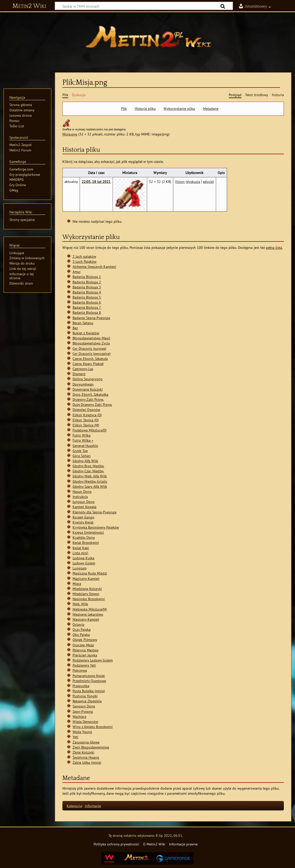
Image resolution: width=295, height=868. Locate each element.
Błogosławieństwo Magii (91, 338)
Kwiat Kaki (81, 548)
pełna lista (274, 247)
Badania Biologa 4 (87, 292)
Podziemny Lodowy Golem (93, 660)
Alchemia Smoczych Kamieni (94, 266)
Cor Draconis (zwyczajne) (92, 353)
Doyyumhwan (83, 384)
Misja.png (70, 134)
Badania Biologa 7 (87, 307)
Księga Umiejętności (88, 532)
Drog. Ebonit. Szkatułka (90, 394)
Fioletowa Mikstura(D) (90, 430)
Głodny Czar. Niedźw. (88, 471)
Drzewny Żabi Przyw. (88, 399)
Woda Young (82, 732)
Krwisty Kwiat (83, 522)
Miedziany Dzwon (86, 594)
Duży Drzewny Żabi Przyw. (92, 404)
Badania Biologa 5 (87, 297)
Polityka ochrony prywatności (116, 844)
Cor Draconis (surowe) (89, 348)
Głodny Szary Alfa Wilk (90, 486)
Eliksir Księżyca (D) (87, 415)
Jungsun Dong (84, 502)
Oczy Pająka (82, 629)
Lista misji (80, 553)
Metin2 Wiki (29, 6)
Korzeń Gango (83, 517)
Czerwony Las (83, 369)
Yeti (75, 737)
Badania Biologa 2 (87, 282)
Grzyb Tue (80, 451)
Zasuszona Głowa (86, 742)
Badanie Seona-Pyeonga (91, 318)
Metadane (211, 109)
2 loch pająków (84, 256)
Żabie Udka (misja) (87, 762)
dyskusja (193, 181)
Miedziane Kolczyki (87, 589)
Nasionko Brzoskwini (89, 599)
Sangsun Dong (84, 706)
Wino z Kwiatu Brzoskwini (93, 727)
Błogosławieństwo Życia (91, 343)
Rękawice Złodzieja (87, 701)
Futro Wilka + (83, 440)
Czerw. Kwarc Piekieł (88, 364)
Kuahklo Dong (84, 537)
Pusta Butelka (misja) (89, 691)
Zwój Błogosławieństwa (91, 747)
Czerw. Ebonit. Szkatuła (90, 359)
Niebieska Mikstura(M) (90, 609)
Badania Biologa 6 (87, 302)
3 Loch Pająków (84, 261)
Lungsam (80, 568)
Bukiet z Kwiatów (86, 333)
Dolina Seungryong (88, 379)
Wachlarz (79, 716)
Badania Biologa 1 (87, 277)
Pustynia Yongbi (85, 696)
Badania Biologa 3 (87, 287)
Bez (75, 328)
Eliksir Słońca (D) (86, 420)
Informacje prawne (183, 844)
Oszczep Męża (83, 645)
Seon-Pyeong (83, 711)
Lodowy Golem (84, 563)
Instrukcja (80, 497)
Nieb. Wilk (80, 604)
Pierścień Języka (85, 655)
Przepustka (81, 686)
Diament (79, 374)
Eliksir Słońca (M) (86, 425)
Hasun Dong (82, 491)
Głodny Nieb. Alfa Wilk (90, 476)
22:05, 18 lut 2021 (96, 181)
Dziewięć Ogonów (86, 410)
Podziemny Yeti (84, 665)
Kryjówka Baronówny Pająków (96, 527)
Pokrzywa (80, 670)
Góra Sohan (82, 456)
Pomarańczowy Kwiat (89, 676)
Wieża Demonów (85, 722)
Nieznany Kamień (86, 619)
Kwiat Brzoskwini (86, 542)
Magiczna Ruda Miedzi (90, 573)
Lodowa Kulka (83, 558)
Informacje (93, 806)
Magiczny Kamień (86, 578)
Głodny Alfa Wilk (85, 461)
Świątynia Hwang (86, 757)
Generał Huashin (85, 446)
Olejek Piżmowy (85, 640)
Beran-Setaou (83, 323)
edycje (208, 181)
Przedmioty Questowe (89, 681)
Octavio (79, 624)
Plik (124, 109)
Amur (77, 272)
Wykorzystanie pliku (179, 109)
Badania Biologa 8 (87, 312)
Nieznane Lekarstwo (88, 614)
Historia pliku (145, 109)
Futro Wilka (82, 435)
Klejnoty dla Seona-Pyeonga (94, 512)
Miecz (77, 584)
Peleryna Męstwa (85, 650)
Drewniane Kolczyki (88, 389)
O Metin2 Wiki (154, 844)
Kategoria (74, 806)
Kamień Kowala (84, 507)
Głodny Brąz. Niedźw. (88, 466)
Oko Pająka (81, 635)
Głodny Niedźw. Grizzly (90, 481)
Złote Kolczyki (83, 752)
